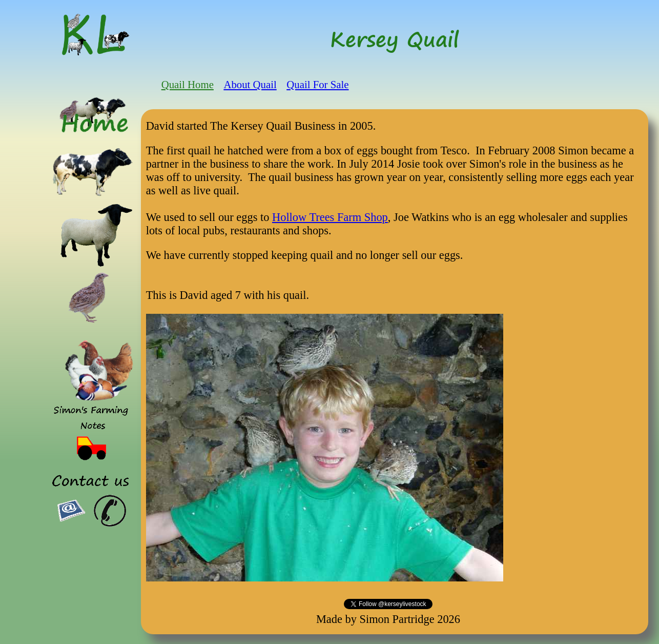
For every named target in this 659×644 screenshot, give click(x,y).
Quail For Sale (317, 84)
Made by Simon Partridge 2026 (388, 619)
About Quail (250, 84)
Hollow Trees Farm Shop (330, 217)
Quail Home (188, 84)
